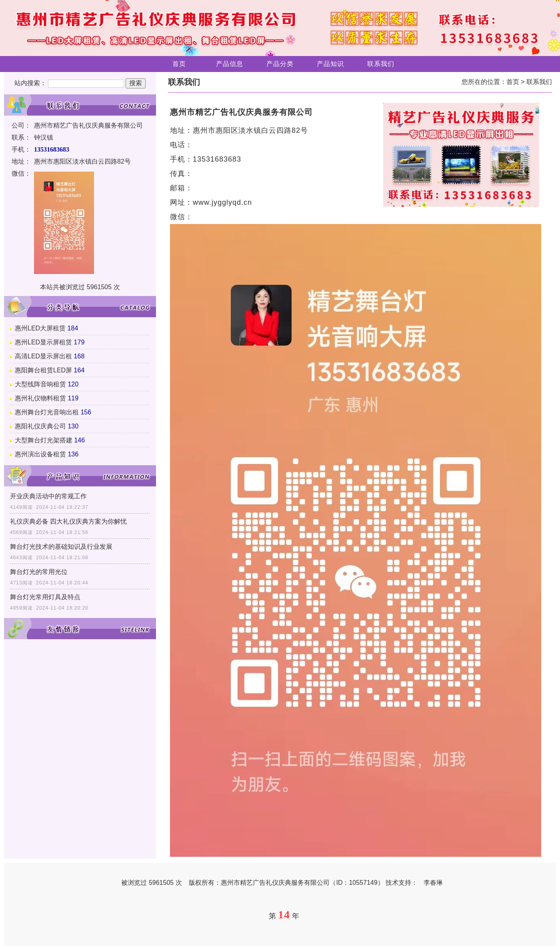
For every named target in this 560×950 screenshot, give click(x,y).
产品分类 (280, 64)
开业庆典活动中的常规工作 (48, 496)
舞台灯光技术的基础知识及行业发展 (61, 547)
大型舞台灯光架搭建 (44, 440)
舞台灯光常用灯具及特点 (45, 597)
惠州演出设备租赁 (40, 454)
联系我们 (381, 64)
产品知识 (330, 64)
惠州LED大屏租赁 (40, 328)
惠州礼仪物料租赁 (40, 398)
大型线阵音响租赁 (40, 384)
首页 (179, 64)
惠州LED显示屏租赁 (43, 342)
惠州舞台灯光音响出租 (47, 412)
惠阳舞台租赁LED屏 (43, 370)
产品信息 (230, 64)
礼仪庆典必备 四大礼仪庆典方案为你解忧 (68, 521)
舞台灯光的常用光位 (39, 572)
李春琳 (433, 883)
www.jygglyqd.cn (222, 202)
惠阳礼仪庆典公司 (40, 426)
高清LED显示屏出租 (43, 356)
